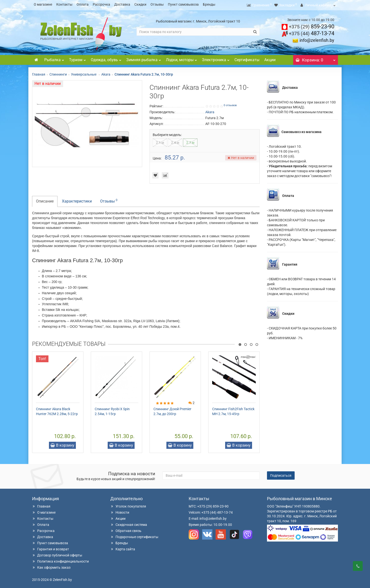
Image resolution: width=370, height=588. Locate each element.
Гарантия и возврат (51, 548)
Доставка (122, 4)
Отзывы (157, 4)
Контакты (64, 4)
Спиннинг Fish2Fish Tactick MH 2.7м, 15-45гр (233, 410)
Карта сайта (123, 548)
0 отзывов (230, 104)
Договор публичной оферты (57, 554)
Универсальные (84, 73)
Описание (45, 200)
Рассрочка (101, 4)
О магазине (43, 4)
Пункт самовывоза (183, 4)
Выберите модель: (167, 133)
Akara (106, 73)
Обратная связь (126, 529)
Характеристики (77, 200)
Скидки (140, 4)
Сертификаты (247, 58)
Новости (120, 511)
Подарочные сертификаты (134, 535)
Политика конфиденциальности (60, 560)
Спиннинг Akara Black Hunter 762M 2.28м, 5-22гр (57, 410)
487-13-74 (312, 32)
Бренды (209, 4)
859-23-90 (312, 25)
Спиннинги (58, 73)
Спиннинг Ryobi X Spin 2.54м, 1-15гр (112, 410)
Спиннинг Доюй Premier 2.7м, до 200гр (172, 410)
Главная (39, 73)
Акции (270, 58)
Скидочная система (129, 523)
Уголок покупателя (128, 505)
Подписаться (281, 474)
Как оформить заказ (51, 566)
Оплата (83, 4)
